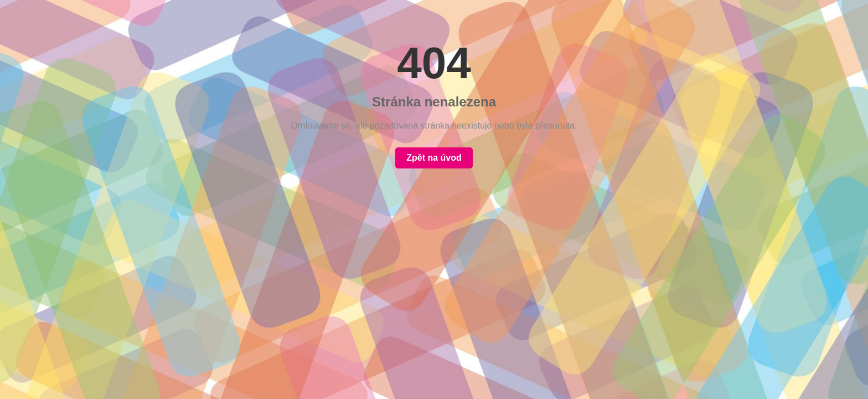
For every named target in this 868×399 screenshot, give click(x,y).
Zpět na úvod (434, 158)
